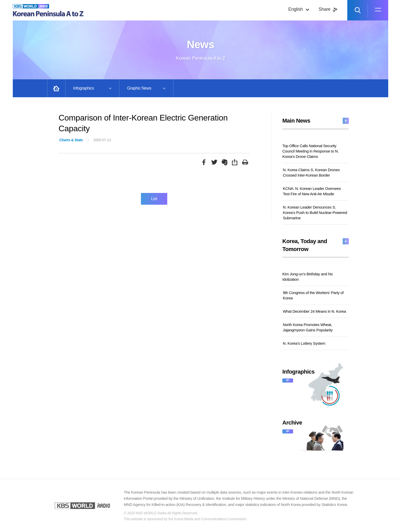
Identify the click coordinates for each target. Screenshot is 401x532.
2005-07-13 (85, 140)
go (288, 380)
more (346, 121)
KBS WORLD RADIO (82, 506)
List (154, 199)
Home (56, 88)
